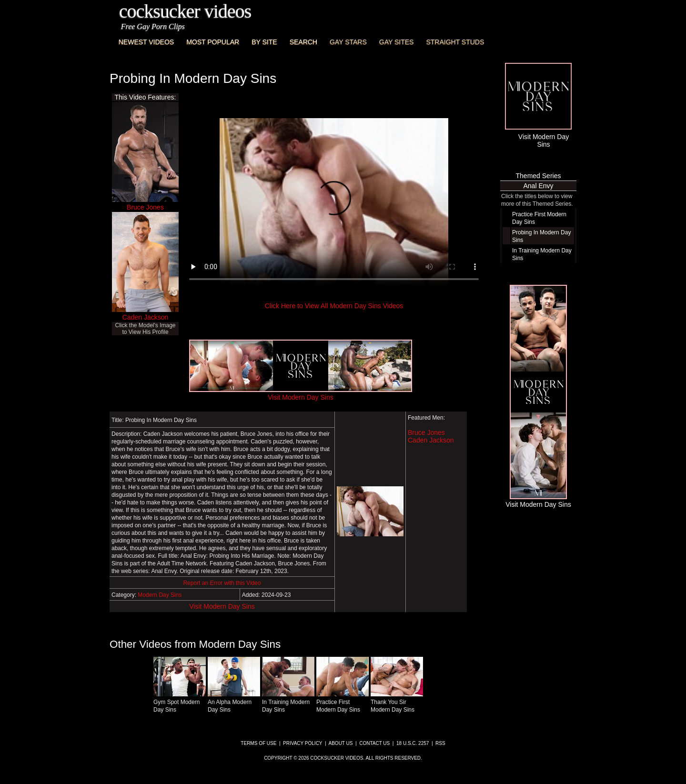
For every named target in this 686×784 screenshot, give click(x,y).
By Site (264, 42)
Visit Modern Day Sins (222, 606)
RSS (440, 743)
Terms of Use (258, 743)
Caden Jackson (146, 317)
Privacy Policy (303, 743)
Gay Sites (397, 42)
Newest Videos (146, 42)
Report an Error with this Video (222, 583)
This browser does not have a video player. (334, 204)
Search (303, 42)
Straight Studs (455, 42)
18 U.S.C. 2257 (413, 743)
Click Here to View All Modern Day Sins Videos (334, 306)
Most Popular (213, 42)
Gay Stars (348, 42)
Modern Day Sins (160, 595)
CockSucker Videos (185, 11)
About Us (341, 743)
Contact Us (374, 743)
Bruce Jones (145, 207)
